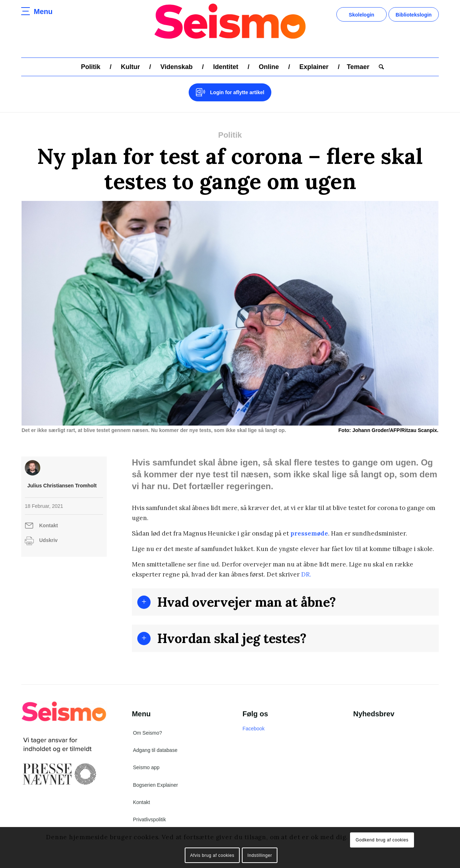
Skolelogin (362, 15)
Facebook (254, 729)
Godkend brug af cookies (382, 840)
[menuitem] (91, 67)
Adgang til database (155, 750)
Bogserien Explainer (155, 785)
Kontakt (49, 525)
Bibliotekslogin (414, 15)
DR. (305, 574)
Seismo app (146, 767)
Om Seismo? (148, 733)
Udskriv (48, 540)
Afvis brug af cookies (212, 855)
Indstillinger (260, 855)
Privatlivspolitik (149, 819)
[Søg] (379, 67)
